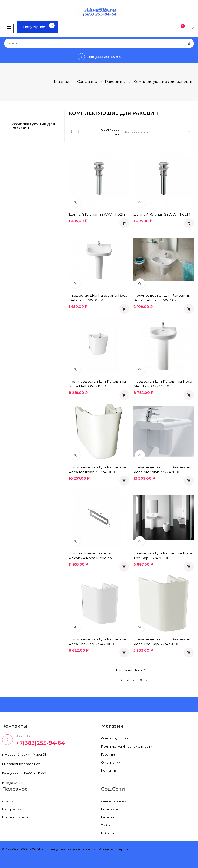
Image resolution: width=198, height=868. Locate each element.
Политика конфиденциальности (127, 746)
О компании (111, 762)
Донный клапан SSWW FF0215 (97, 214)
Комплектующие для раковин (33, 126)
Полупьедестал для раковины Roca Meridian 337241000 (97, 470)
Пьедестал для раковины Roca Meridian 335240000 (163, 384)
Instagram (109, 833)
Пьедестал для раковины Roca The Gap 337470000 (163, 556)
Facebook (109, 817)
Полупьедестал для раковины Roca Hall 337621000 (97, 384)
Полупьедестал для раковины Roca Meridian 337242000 (162, 470)
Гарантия (109, 754)
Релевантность (159, 132)
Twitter (106, 825)
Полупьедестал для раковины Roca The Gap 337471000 (97, 642)
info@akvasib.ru (14, 783)
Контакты (109, 770)
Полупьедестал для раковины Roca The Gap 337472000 (162, 642)
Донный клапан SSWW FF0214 (162, 214)
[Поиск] (99, 43)
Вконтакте (110, 809)
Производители (15, 817)
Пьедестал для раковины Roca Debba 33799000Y (98, 298)
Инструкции (12, 809)
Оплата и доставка (116, 738)
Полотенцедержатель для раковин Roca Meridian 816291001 (94, 556)
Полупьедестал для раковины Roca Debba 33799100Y (162, 298)
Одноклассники (114, 801)
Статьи (8, 801)
